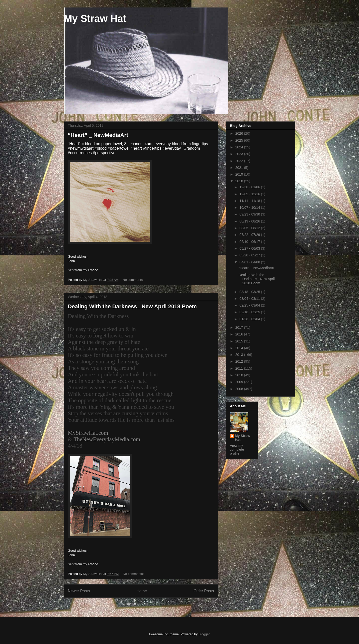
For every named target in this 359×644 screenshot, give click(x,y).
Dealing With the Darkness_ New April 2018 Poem (132, 306)
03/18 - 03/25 (250, 292)
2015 (240, 341)
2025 (240, 140)
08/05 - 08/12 (250, 228)
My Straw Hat (95, 18)
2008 (240, 389)
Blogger (204, 634)
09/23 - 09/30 (250, 214)
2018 (240, 181)
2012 (240, 361)
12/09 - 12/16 (250, 194)
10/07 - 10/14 (250, 208)
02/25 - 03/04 (250, 305)
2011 (240, 368)
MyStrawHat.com (88, 433)
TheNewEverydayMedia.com (107, 439)
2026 (240, 133)
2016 (240, 334)
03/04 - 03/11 (250, 299)
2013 (240, 355)
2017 (240, 327)
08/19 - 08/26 (250, 221)
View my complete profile (237, 449)
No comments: (134, 280)
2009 (240, 382)
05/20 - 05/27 (250, 255)
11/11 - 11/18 (250, 201)
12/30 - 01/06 (250, 187)
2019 (240, 174)
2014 (240, 348)
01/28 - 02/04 (250, 319)
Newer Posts (79, 591)
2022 (240, 161)
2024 (240, 147)
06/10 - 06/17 (250, 242)
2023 (240, 154)
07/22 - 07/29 (250, 235)
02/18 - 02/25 (250, 312)
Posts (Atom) (151, 604)
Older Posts (204, 591)
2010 (240, 375)
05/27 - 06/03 (250, 248)
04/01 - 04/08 (250, 262)
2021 (240, 168)
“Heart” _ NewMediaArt (98, 135)
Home (142, 591)
